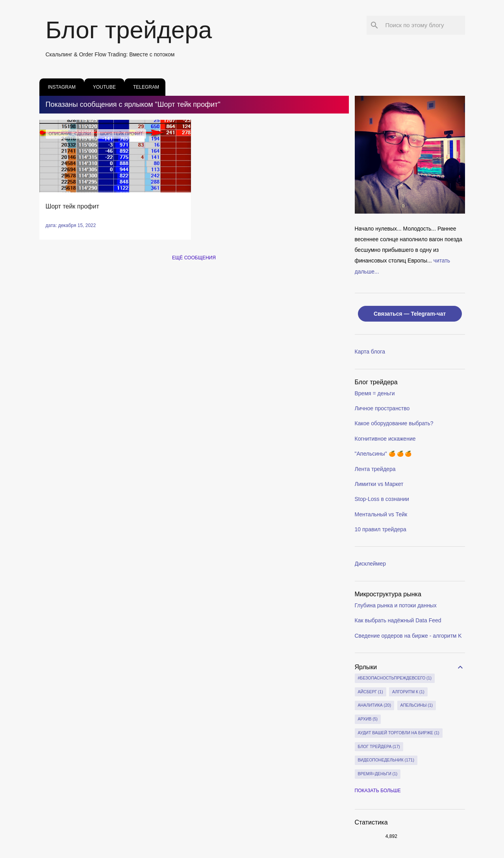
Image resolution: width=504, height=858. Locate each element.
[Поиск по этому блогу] (424, 25)
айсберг (371, 692)
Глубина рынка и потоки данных (396, 605)
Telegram (144, 87)
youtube (102, 87)
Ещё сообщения (194, 258)
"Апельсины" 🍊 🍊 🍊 (383, 454)
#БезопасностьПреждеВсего (395, 678)
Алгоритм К (408, 692)
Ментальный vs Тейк (381, 514)
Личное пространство (382, 408)
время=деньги (378, 774)
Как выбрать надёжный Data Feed (398, 620)
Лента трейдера (375, 469)
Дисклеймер (371, 564)
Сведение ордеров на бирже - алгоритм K (408, 636)
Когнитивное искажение (385, 439)
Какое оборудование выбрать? (394, 423)
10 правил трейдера (381, 529)
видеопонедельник (386, 760)
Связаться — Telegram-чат (410, 314)
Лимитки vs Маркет (379, 484)
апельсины (417, 705)
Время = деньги (375, 393)
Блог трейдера (129, 30)
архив (368, 719)
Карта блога (370, 352)
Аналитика (375, 705)
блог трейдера (379, 747)
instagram (59, 87)
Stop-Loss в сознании (382, 499)
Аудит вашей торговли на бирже (399, 733)
